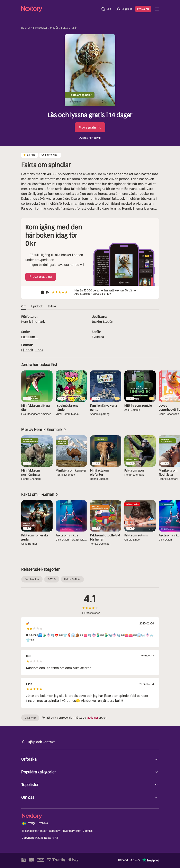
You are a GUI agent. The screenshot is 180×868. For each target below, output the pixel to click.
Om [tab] (24, 306)
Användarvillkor (71, 831)
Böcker (26, 28)
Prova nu (143, 9)
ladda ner (92, 718)
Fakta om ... (30, 337)
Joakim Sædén (102, 322)
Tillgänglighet (30, 831)
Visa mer (30, 718)
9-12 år (54, 28)
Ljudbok (27, 350)
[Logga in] (124, 9)
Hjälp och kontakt (38, 742)
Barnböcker (40, 28)
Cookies (88, 831)
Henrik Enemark (33, 322)
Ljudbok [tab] (37, 306)
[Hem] (60, 9)
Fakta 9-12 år (69, 28)
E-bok (39, 350)
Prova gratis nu (90, 127)
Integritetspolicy (50, 831)
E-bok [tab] (52, 306)
